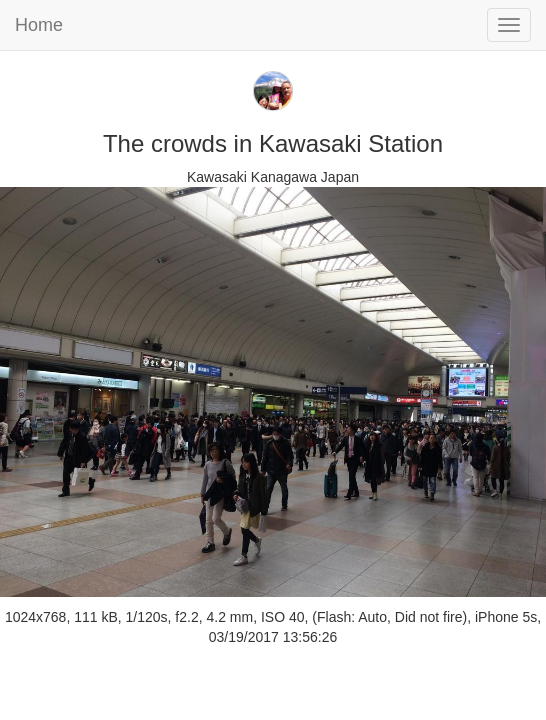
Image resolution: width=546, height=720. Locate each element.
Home (39, 25)
